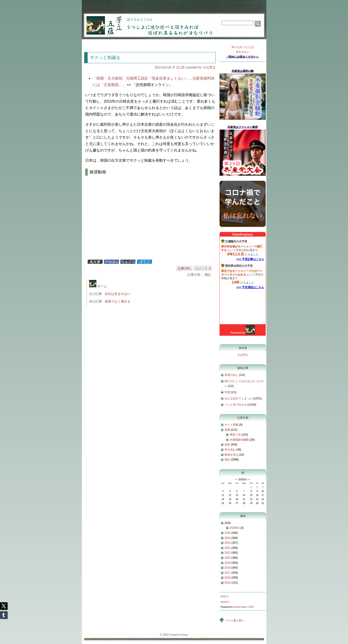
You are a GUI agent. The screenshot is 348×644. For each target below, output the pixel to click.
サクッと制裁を (105, 58)
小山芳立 (209, 67)
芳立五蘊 (101, 22)
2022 (228, 548)
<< (236, 479)
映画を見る (232, 455)
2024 (228, 538)
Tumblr (4, 614)
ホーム (98, 286)
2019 (228, 563)
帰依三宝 (235, 435)
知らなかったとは (243, 50)
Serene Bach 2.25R (243, 607)
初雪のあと (232, 375)
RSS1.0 (225, 597)
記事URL (184, 268)
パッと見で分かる (236, 405)
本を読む (230, 450)
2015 (228, 583)
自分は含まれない (118, 294)
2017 (228, 573)
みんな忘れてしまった (238, 398)
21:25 (180, 67)
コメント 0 (203, 268)
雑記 (208, 275)
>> (249, 479)
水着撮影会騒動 (239, 440)
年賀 (227, 392)
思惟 (227, 430)
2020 (228, 558)
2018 (228, 568)
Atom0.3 (225, 602)
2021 (228, 553)
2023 (228, 543)
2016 (228, 578)
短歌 (227, 445)
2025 (228, 533)
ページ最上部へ (235, 620)
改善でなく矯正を (118, 301)
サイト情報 (232, 425)
